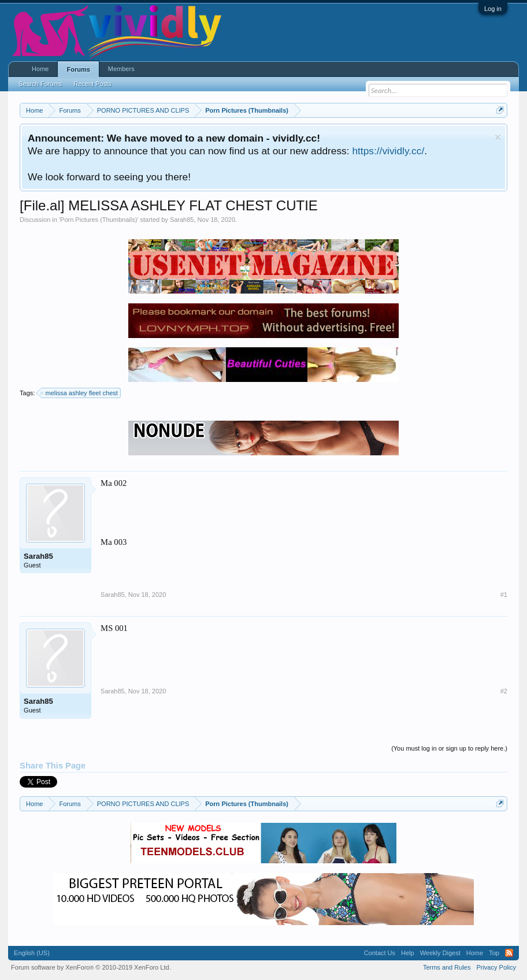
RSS (509, 953)
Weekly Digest (440, 953)
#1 (504, 595)
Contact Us (380, 953)
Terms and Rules (447, 967)
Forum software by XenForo (91, 967)
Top (494, 953)
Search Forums (40, 84)
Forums (78, 69)
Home (40, 69)
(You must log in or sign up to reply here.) (449, 748)
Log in (493, 9)
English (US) (32, 953)
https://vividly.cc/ (388, 151)
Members (121, 69)
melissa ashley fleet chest (79, 393)
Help (408, 953)
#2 (504, 691)
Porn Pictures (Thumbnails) (99, 220)
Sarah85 (182, 220)
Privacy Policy (496, 967)
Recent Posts (92, 84)
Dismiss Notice (498, 137)
